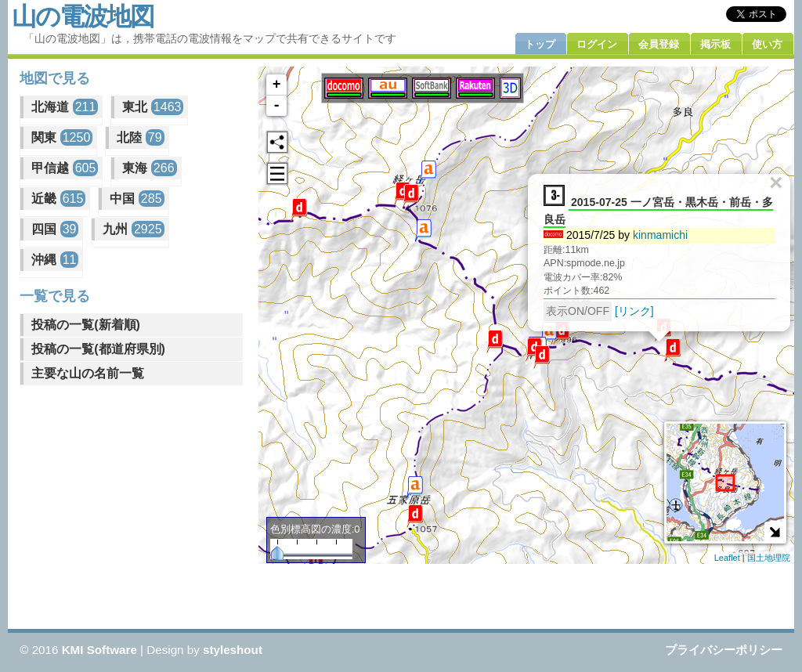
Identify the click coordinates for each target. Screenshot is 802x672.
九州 (133, 229)
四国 (55, 229)
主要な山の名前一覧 (88, 373)
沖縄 (55, 260)
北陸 (140, 137)
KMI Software (99, 650)
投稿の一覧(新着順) (86, 325)
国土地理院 (769, 558)
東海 (149, 168)
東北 (153, 107)
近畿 (58, 199)
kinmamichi (665, 234)
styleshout (233, 650)
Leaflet (727, 558)
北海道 (65, 107)
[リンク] (639, 310)
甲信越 (65, 168)
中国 (137, 199)
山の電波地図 (83, 16)
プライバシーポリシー (724, 650)
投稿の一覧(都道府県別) (98, 349)
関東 (62, 137)
